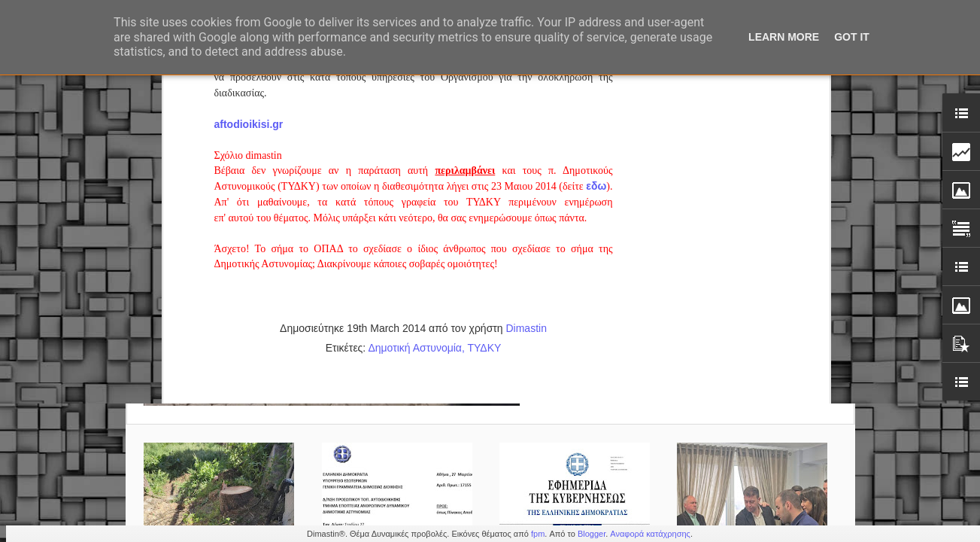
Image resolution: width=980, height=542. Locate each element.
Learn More (784, 37)
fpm (538, 534)
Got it (852, 37)
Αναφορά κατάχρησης (650, 534)
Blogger (592, 534)
